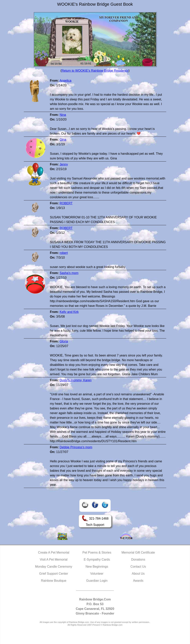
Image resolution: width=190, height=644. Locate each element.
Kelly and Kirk (69, 312)
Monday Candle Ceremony (54, 567)
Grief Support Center (54, 574)
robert (64, 253)
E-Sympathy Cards (97, 560)
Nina (63, 115)
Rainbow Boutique (54, 581)
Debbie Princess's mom (76, 447)
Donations (138, 560)
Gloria (64, 341)
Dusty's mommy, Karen (76, 380)
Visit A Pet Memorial (54, 560)
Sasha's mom (69, 273)
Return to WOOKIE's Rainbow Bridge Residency (95, 71)
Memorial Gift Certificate (138, 552)
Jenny (64, 164)
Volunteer (97, 574)
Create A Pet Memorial (54, 552)
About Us (138, 574)
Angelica (65, 81)
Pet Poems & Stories (97, 552)
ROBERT (66, 203)
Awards (138, 581)
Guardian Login (97, 581)
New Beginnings (97, 567)
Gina (63, 140)
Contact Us (138, 567)
